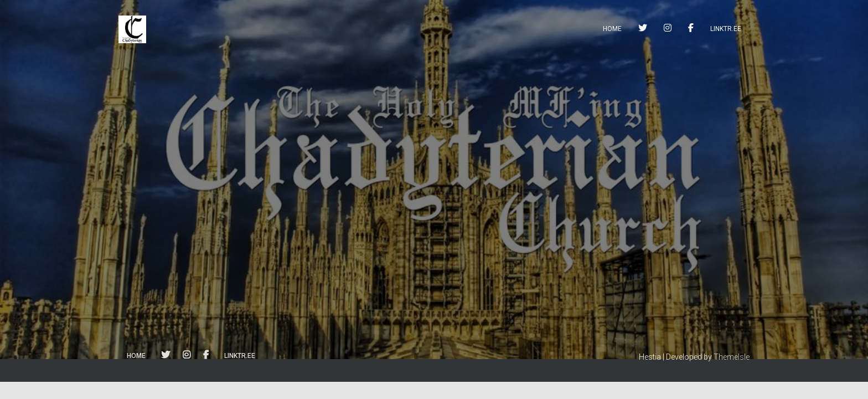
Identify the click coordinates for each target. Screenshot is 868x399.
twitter (643, 29)
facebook (691, 29)
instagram (668, 29)
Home (612, 29)
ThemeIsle (732, 357)
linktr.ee (726, 29)
